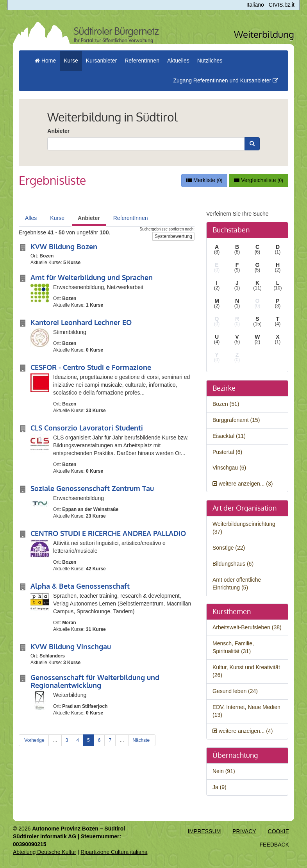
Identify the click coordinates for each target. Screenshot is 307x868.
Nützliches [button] (210, 61)
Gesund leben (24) (235, 691)
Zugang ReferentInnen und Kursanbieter (226, 80)
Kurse (57, 218)
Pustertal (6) (227, 452)
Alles (31, 218)
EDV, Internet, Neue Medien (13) (246, 711)
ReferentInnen (131, 218)
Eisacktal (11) (229, 436)
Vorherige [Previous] (34, 740)
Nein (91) (224, 771)
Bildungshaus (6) (233, 564)
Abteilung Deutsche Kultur (45, 852)
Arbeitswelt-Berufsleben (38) (247, 627)
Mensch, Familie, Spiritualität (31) (233, 647)
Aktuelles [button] (178, 61)
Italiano (255, 5)
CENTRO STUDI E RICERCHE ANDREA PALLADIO (108, 533)
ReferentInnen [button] (142, 61)
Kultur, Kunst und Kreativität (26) (246, 671)
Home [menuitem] (45, 61)
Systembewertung (173, 236)
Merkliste (204, 180)
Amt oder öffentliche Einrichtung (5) (237, 584)
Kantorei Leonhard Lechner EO (81, 322)
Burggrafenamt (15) (236, 420)
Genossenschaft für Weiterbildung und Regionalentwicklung (95, 681)
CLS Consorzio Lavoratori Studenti (87, 428)
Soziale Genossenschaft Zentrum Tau (92, 488)
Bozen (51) (226, 404)
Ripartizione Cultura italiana (114, 852)
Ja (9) (220, 787)
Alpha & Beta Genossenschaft (80, 586)
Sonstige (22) (229, 548)
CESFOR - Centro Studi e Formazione (91, 367)
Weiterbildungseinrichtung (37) (244, 528)
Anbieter (58, 131)
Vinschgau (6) (229, 468)
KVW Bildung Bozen (64, 246)
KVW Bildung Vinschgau (71, 647)
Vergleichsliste (259, 180)
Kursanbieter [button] (101, 61)
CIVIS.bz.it (282, 5)
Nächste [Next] (142, 740)
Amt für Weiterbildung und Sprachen (92, 277)
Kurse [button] (71, 61)
